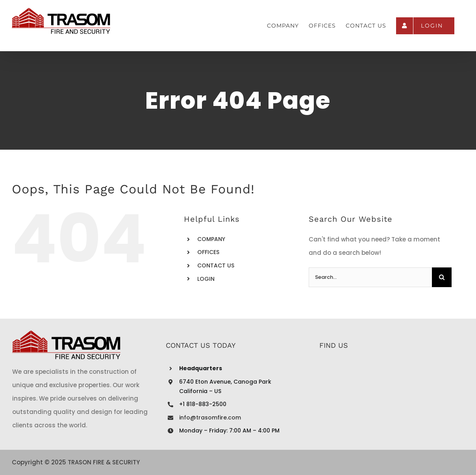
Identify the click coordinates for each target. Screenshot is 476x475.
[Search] (442, 277)
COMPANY (211, 239)
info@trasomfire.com (210, 417)
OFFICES (208, 252)
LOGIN (206, 279)
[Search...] (370, 277)
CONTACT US (216, 265)
